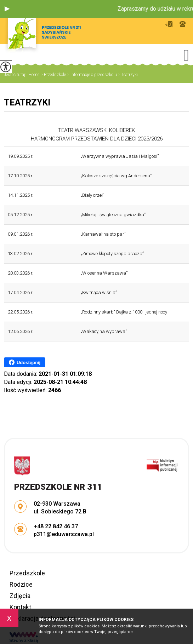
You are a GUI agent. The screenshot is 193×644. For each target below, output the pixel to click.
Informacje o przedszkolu (91, 75)
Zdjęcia (20, 596)
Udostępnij (25, 362)
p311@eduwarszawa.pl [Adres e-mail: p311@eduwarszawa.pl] (64, 534)
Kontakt (20, 607)
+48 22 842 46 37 (183, 24)
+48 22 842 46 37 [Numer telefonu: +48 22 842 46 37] (56, 526)
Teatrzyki (27, 102)
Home (34, 75)
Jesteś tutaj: (16, 75)
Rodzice (21, 584)
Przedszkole (53, 75)
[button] (7, 9)
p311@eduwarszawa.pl (169, 24)
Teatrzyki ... (129, 75)
